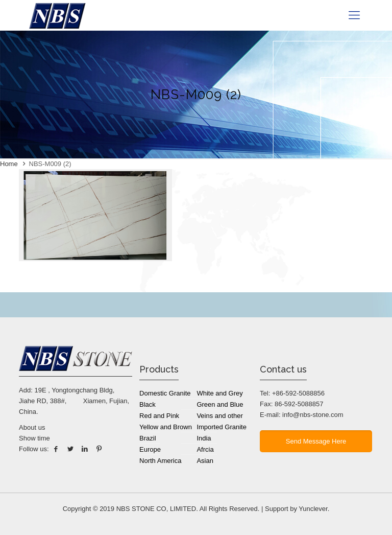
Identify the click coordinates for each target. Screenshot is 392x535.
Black (148, 404)
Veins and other (219, 416)
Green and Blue (220, 404)
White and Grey (219, 393)
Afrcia (205, 449)
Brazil (148, 438)
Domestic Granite (165, 393)
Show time (34, 438)
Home (9, 164)
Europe (150, 449)
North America (160, 461)
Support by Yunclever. (297, 509)
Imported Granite (222, 427)
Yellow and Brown (166, 427)
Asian (205, 461)
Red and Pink (159, 416)
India (204, 438)
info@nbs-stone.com (313, 415)
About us (32, 427)
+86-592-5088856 (298, 393)
